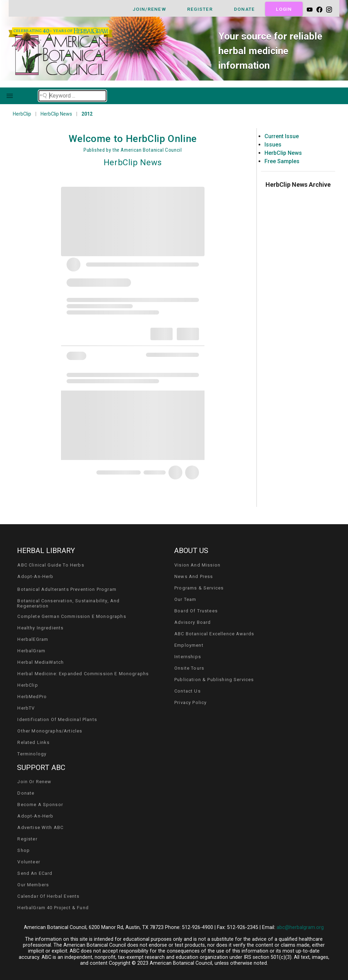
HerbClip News (56, 114)
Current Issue (282, 136)
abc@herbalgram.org (300, 927)
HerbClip (22, 114)
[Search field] (72, 96)
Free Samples (282, 161)
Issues (273, 145)
